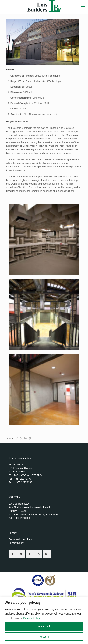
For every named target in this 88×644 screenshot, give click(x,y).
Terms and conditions (20, 539)
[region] (44, 621)
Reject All (44, 637)
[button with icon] (13, 554)
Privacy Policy (32, 618)
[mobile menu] (83, 7)
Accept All (44, 626)
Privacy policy (16, 543)
